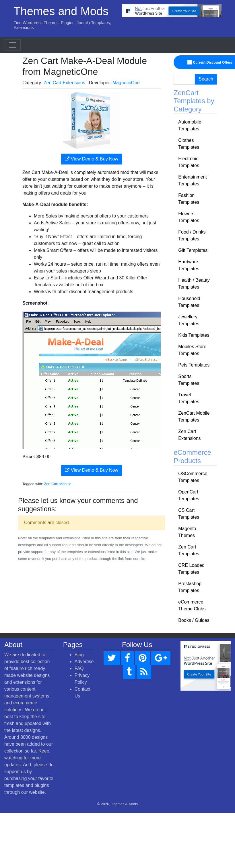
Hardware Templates (189, 265)
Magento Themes (187, 532)
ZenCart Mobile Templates (194, 417)
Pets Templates (194, 365)
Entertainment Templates (193, 180)
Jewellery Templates (189, 320)
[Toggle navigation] (13, 45)
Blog (79, 655)
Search (206, 79)
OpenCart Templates (189, 495)
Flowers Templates (189, 217)
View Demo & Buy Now (92, 159)
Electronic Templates (189, 162)
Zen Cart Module (58, 484)
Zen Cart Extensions (64, 83)
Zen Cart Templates (189, 550)
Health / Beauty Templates (194, 284)
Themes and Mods (61, 11)
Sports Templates (189, 380)
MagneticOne (126, 83)
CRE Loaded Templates (191, 569)
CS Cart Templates (189, 514)
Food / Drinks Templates (192, 235)
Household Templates (189, 302)
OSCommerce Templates (193, 477)
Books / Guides (194, 620)
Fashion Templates (189, 199)
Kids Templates (194, 335)
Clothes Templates (189, 144)
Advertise (84, 662)
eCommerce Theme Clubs (192, 605)
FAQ (79, 668)
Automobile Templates (190, 125)
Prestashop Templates (190, 587)
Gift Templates (193, 250)
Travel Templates (189, 398)
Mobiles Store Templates (192, 350)
